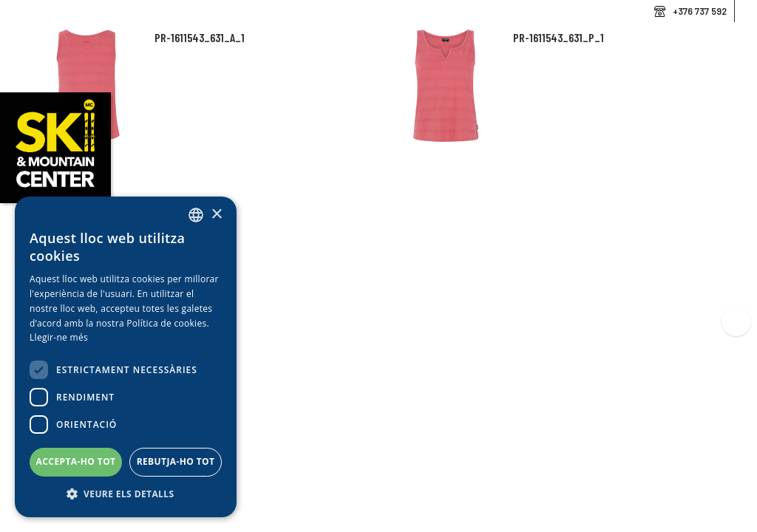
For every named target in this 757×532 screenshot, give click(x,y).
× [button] (216, 215)
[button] (126, 494)
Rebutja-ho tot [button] (176, 461)
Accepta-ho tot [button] (76, 461)
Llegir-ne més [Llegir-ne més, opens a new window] (59, 337)
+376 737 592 (700, 11)
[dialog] (126, 357)
